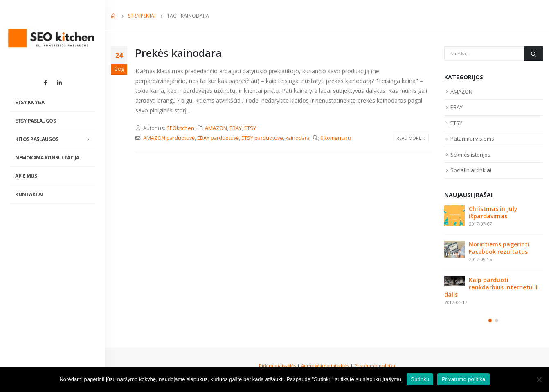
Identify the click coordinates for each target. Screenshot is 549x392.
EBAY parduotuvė (218, 138)
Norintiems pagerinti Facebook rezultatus (499, 248)
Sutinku (420, 379)
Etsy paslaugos (35, 121)
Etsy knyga (30, 102)
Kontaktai (29, 194)
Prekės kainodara (179, 53)
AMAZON (216, 128)
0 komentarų (336, 138)
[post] (454, 215)
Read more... (411, 138)
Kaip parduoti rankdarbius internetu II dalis (491, 287)
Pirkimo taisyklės (277, 366)
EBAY (236, 128)
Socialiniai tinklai (471, 170)
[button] (490, 320)
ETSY (250, 128)
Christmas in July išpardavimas (493, 212)
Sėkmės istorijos (470, 155)
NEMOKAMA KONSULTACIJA (47, 158)
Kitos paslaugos (37, 139)
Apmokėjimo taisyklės (325, 366)
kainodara (298, 138)
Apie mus (26, 176)
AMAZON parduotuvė (169, 138)
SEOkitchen (180, 128)
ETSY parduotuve (262, 138)
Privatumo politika (375, 366)
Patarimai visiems (472, 139)
